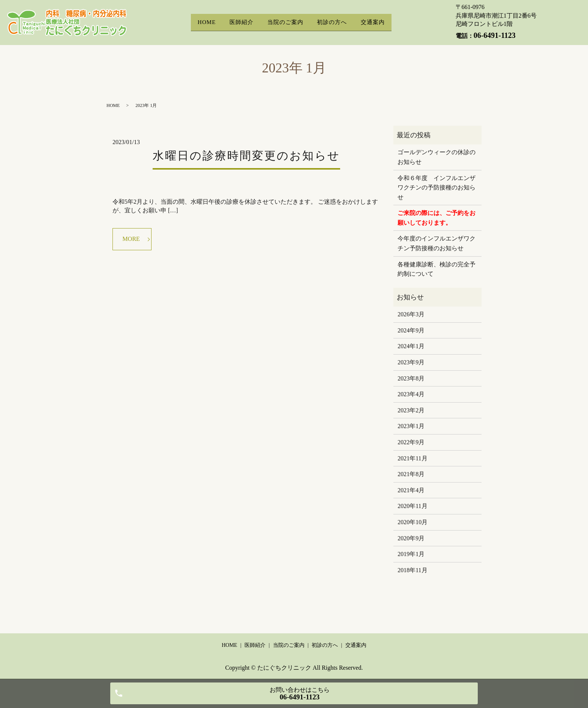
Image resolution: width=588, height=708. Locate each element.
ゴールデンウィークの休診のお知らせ (436, 157)
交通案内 (373, 22)
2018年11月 (412, 570)
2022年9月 (411, 442)
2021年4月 (411, 490)
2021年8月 (411, 474)
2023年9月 (411, 362)
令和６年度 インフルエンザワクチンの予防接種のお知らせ (436, 188)
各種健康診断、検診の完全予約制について (436, 269)
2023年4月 (411, 394)
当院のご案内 (286, 22)
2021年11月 (412, 458)
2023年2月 (411, 410)
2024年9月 (411, 330)
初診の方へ (332, 22)
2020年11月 (412, 506)
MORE (131, 239)
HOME (206, 22)
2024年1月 (411, 346)
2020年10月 (412, 522)
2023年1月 (411, 426)
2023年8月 (411, 378)
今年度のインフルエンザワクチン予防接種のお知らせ (436, 243)
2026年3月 (411, 314)
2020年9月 (411, 538)
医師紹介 (242, 22)
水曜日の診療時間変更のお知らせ (246, 156)
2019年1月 (411, 554)
